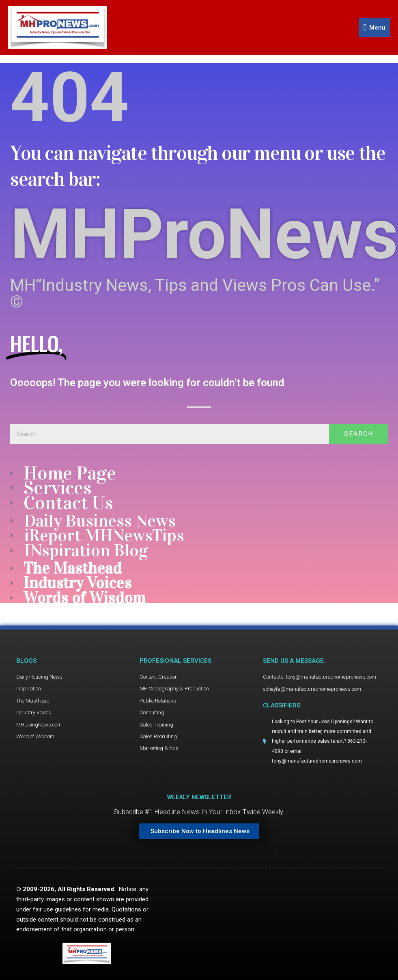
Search (359, 434)
